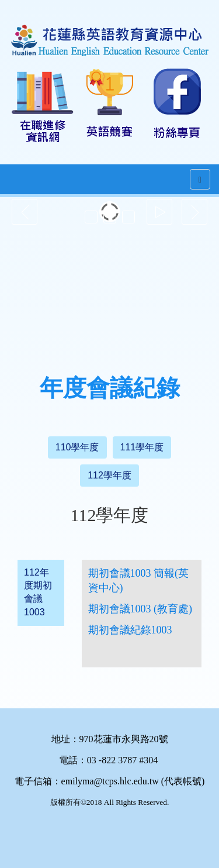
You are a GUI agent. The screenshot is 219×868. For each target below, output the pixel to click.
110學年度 (77, 447)
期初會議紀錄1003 (130, 630)
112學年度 (109, 475)
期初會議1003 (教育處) (140, 609)
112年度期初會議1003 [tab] (38, 593)
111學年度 (142, 447)
